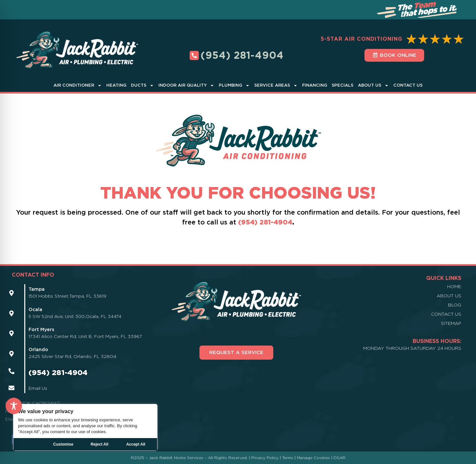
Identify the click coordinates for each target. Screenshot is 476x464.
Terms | (290, 458)
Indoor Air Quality (186, 85)
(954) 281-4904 (265, 222)
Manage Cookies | (315, 458)
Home (454, 286)
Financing (315, 85)
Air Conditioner (78, 85)
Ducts (142, 85)
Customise (63, 444)
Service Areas (276, 85)
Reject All (99, 444)
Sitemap (451, 323)
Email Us (38, 388)
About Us (373, 85)
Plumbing (234, 85)
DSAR (340, 458)
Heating (116, 85)
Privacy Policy (265, 458)
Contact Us (408, 85)
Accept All (136, 444)
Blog (455, 305)
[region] (85, 427)
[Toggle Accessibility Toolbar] (14, 406)
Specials (342, 85)
